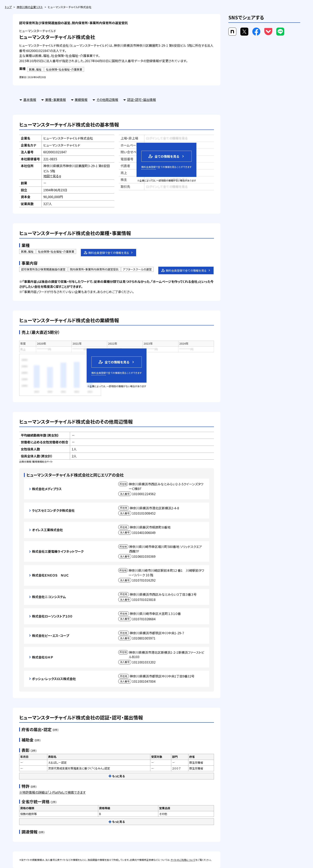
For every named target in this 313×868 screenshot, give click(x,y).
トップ (8, 7)
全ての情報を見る (163, 156)
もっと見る (117, 776)
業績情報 (81, 100)
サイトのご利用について (183, 860)
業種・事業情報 (55, 100)
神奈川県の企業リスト (30, 7)
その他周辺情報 (107, 100)
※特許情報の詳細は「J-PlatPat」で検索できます (52, 792)
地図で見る (52, 176)
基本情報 (30, 100)
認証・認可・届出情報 (142, 100)
